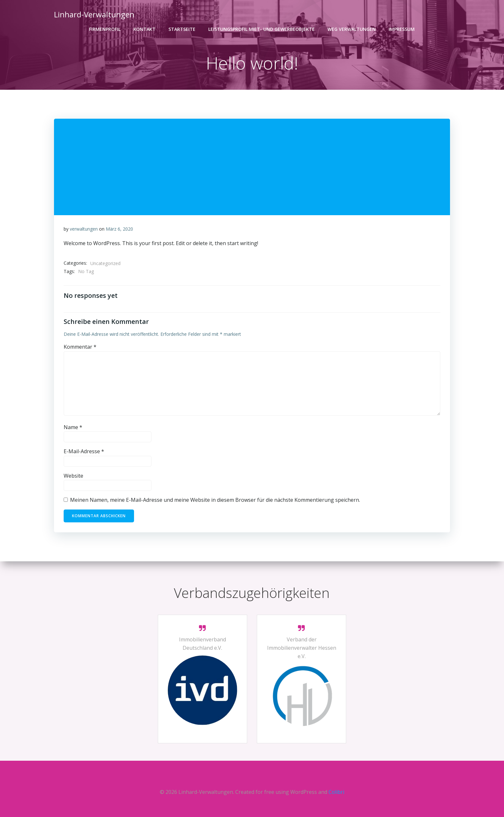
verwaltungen (84, 229)
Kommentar (80, 347)
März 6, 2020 (119, 229)
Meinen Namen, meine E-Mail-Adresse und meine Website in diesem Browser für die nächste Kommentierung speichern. (215, 500)
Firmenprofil (105, 29)
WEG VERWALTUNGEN (352, 29)
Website (73, 476)
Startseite (182, 29)
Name (73, 427)
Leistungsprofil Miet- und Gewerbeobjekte (262, 29)
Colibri (336, 792)
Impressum (402, 29)
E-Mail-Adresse (84, 452)
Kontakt (145, 29)
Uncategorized (105, 263)
